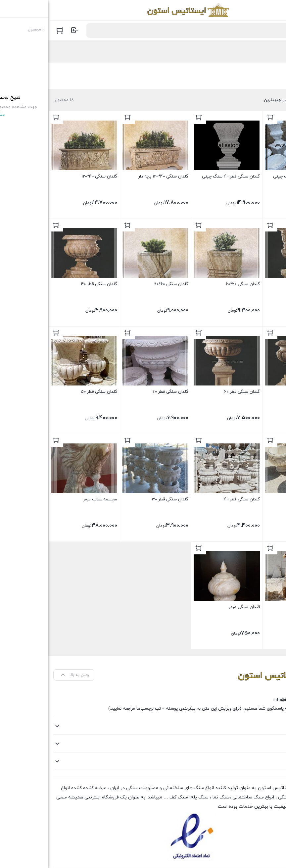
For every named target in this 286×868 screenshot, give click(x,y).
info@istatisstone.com (247, 700)
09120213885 (258, 691)
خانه (276, 52)
